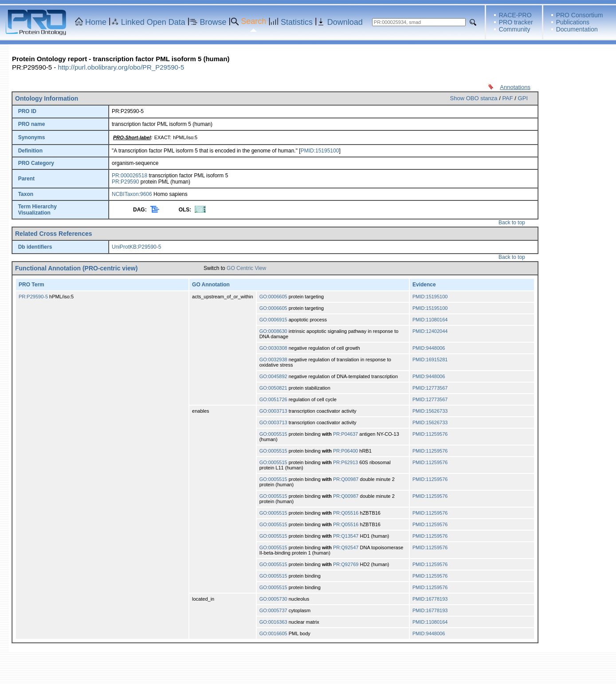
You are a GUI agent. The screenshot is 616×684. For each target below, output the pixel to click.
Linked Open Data (153, 22)
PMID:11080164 (430, 320)
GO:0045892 (273, 376)
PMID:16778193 (430, 599)
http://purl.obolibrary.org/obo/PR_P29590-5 (121, 67)
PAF (507, 98)
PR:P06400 (345, 451)
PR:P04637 (345, 434)
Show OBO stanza (474, 98)
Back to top (512, 223)
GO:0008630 (273, 331)
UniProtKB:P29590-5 (136, 247)
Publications (573, 22)
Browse (213, 22)
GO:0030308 (273, 348)
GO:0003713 (273, 411)
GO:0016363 (273, 622)
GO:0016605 (273, 633)
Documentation (577, 29)
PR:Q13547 (346, 536)
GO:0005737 (273, 610)
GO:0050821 (273, 388)
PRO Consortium (580, 15)
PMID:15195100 (320, 151)
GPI (523, 98)
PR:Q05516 (346, 513)
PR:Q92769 (346, 564)
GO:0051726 (273, 399)
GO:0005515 (273, 434)
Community (515, 29)
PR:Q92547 (346, 547)
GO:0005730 (273, 599)
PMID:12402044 (430, 331)
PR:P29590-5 (33, 297)
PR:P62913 (345, 462)
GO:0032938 (273, 360)
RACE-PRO (515, 15)
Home (96, 22)
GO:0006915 (273, 320)
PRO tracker (516, 22)
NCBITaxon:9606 (132, 194)
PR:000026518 (129, 176)
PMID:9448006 (429, 348)
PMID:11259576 (430, 434)
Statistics (297, 22)
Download (345, 22)
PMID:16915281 (430, 360)
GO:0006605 (273, 297)
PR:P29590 (125, 182)
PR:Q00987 (346, 479)
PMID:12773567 (430, 388)
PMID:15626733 (430, 411)
